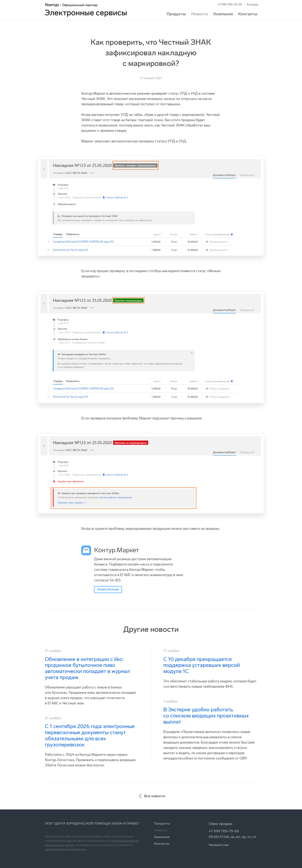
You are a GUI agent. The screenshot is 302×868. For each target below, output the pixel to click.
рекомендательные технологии (65, 849)
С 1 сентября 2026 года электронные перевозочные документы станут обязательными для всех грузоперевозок (90, 736)
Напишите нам (219, 845)
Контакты (248, 14)
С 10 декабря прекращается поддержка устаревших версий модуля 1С (202, 665)
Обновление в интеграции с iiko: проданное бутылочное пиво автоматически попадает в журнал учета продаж (87, 668)
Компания (223, 14)
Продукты (176, 14)
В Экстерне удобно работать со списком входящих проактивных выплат (206, 716)
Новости (200, 14)
